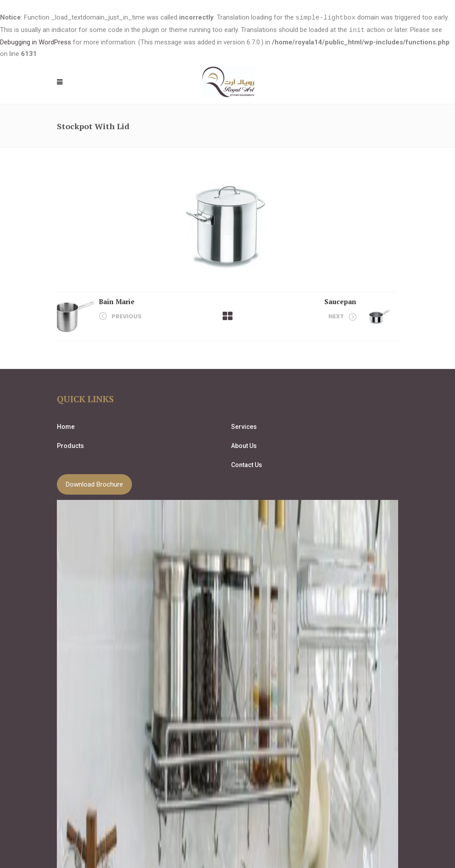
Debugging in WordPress (36, 41)
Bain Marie (117, 301)
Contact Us (247, 464)
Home (66, 426)
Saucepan (340, 301)
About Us (244, 445)
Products (70, 445)
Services (244, 426)
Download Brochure (94, 484)
